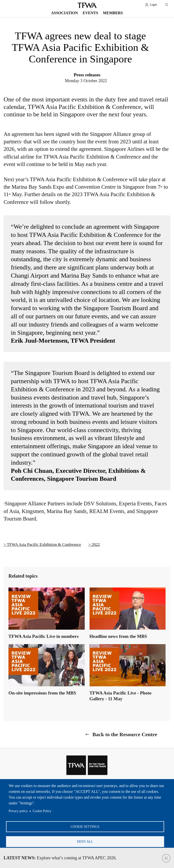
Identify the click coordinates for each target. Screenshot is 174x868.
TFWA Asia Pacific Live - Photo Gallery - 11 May (121, 696)
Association (65, 13)
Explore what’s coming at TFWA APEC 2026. (60, 858)
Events (90, 13)
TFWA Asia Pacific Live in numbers (44, 636)
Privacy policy (18, 809)
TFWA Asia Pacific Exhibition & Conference (44, 544)
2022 (96, 544)
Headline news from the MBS (118, 636)
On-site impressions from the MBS (42, 693)
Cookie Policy (42, 809)
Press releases (87, 75)
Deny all (85, 841)
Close (166, 858)
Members (113, 13)
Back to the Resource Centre (125, 734)
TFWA (87, 5)
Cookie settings (85, 825)
